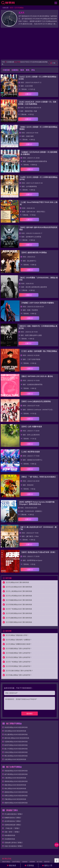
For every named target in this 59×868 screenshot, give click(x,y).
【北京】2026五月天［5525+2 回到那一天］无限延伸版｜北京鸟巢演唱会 (37, 103)
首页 (11, 8)
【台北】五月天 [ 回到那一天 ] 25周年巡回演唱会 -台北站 (38, 78)
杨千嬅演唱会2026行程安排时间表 (16, 774)
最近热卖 (11, 865)
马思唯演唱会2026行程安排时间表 (16, 742)
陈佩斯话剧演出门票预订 (13, 818)
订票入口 (28, 94)
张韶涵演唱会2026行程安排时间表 (16, 771)
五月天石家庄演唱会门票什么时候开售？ (19, 671)
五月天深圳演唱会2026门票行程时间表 (19, 613)
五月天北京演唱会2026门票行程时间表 (19, 587)
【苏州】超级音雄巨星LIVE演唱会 (34, 252)
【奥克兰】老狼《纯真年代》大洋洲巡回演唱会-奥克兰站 (38, 327)
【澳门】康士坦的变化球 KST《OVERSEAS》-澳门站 (38, 528)
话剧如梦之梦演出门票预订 (14, 842)
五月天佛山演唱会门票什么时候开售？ (19, 675)
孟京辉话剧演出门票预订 (13, 821)
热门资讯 (40, 862)
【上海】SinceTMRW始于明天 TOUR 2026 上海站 (39, 203)
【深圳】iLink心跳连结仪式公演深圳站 (36, 401)
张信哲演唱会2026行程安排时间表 (16, 727)
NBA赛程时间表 (10, 835)
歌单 (22, 70)
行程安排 (6, 70)
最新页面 (47, 862)
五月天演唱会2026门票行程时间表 (17, 582)
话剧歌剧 (25, 862)
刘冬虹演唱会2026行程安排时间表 (16, 752)
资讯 (28, 70)
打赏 (53, 63)
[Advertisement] (29, 44)
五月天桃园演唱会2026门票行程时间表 (19, 600)
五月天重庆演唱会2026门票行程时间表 (19, 622)
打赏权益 (29, 865)
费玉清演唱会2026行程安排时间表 (16, 756)
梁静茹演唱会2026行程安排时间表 (16, 792)
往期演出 (15, 70)
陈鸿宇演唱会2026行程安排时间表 (16, 745)
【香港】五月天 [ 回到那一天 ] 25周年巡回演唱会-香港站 (39, 128)
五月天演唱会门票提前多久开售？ (17, 635)
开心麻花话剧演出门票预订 (14, 814)
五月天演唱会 (19, 8)
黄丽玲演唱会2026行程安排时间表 (16, 803)
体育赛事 (32, 862)
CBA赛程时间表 (10, 839)
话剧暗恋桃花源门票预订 (13, 825)
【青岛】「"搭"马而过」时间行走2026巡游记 (38, 477)
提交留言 (30, 714)
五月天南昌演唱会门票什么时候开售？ (19, 653)
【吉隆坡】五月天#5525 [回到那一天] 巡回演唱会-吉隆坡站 (39, 153)
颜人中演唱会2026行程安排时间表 (16, 749)
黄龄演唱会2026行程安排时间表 (15, 785)
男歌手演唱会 (6, 862)
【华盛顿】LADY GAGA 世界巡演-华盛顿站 (37, 303)
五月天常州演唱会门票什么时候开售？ (19, 666)
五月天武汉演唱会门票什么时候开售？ (19, 657)
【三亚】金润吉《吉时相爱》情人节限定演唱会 (39, 351)
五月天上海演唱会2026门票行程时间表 (19, 591)
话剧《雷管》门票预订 (12, 832)
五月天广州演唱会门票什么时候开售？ (19, 662)
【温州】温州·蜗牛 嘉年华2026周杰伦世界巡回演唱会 (38, 228)
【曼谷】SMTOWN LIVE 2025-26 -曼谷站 (37, 376)
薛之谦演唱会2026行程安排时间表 (16, 734)
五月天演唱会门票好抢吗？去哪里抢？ (19, 640)
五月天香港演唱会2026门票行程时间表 (19, 604)
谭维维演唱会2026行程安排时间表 (16, 781)
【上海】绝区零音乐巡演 (30, 452)
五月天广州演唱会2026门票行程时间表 (19, 609)
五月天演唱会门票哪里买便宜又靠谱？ (19, 644)
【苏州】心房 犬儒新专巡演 (31, 427)
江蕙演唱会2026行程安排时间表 (15, 778)
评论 (33, 70)
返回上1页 (47, 865)
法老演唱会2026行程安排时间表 (15, 759)
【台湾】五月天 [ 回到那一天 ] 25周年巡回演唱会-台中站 (39, 178)
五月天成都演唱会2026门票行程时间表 (19, 618)
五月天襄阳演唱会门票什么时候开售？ (19, 648)
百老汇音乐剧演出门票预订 (14, 846)
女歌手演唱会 (16, 862)
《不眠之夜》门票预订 (12, 828)
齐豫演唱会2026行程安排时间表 (15, 799)
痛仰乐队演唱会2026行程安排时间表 (17, 738)
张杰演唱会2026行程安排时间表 (15, 731)
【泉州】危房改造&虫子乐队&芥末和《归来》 (38, 552)
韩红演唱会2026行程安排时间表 (15, 788)
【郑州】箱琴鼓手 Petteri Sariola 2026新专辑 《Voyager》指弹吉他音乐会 (36, 503)
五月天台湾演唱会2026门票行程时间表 (19, 596)
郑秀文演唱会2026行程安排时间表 (16, 796)
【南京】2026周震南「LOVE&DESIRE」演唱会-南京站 (38, 279)
